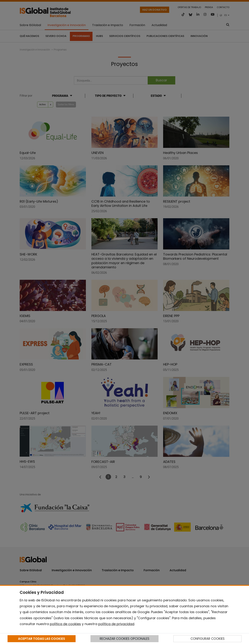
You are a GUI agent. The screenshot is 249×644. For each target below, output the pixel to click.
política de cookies (65, 624)
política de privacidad (116, 624)
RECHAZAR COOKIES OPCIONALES (125, 639)
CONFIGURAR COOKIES (208, 639)
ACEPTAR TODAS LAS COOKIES (41, 639)
